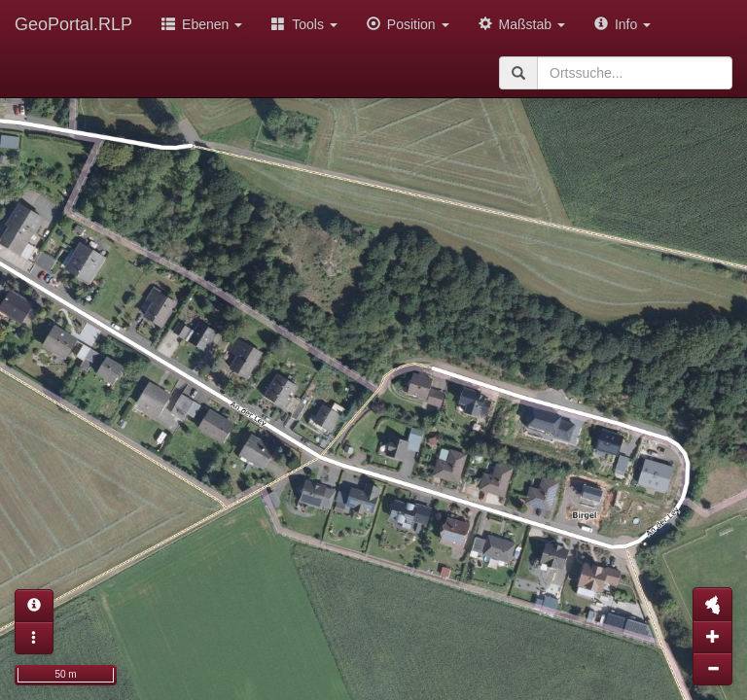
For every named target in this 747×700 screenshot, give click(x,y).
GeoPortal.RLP (73, 24)
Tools (304, 24)
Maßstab (522, 24)
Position (408, 24)
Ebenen (202, 24)
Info (622, 24)
